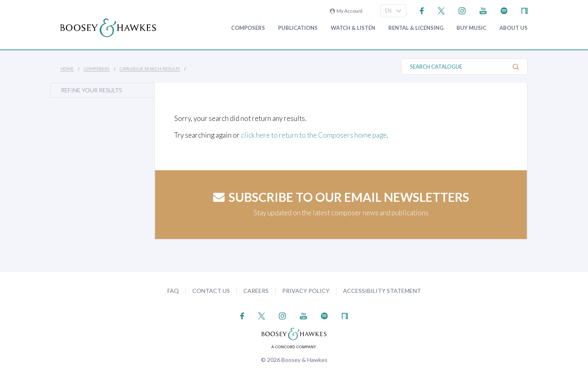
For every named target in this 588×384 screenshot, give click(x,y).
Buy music (471, 28)
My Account (346, 11)
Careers (256, 291)
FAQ (173, 291)
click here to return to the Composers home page (314, 135)
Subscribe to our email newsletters (341, 197)
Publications (298, 28)
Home (67, 69)
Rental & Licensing (416, 28)
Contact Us (211, 291)
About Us (513, 28)
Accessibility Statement (382, 291)
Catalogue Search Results (150, 69)
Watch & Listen (353, 28)
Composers (248, 28)
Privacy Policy (306, 291)
